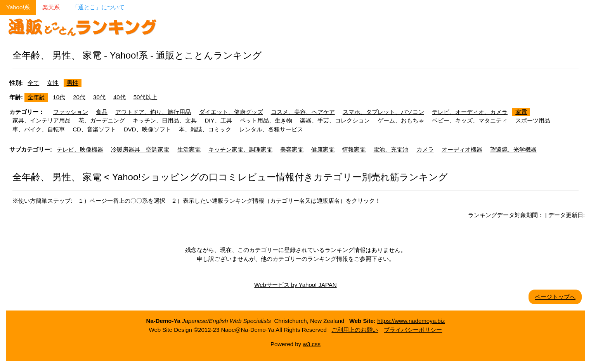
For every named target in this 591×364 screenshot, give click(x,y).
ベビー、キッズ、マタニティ (470, 120)
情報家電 (354, 149)
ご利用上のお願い (355, 330)
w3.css (312, 344)
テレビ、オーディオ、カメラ (470, 112)
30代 (99, 97)
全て (33, 83)
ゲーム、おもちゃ (401, 120)
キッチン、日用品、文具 (165, 120)
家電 (521, 112)
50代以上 (146, 97)
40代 (120, 97)
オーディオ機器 (462, 149)
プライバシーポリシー (413, 330)
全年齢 (36, 97)
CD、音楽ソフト (94, 129)
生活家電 (189, 149)
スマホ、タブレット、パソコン (383, 112)
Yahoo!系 (18, 7)
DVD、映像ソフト (147, 129)
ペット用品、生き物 (266, 120)
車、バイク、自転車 (39, 129)
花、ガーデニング (102, 120)
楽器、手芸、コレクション (335, 120)
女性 (53, 83)
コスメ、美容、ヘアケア (303, 112)
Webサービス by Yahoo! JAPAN (295, 285)
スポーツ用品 (533, 120)
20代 (79, 97)
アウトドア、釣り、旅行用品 (153, 112)
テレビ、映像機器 (80, 149)
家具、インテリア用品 (42, 120)
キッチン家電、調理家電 (240, 149)
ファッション (71, 112)
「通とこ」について (98, 7)
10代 (59, 97)
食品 (102, 112)
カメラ (425, 149)
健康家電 (323, 149)
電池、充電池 (391, 149)
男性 (73, 83)
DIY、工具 (218, 120)
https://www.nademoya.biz (411, 321)
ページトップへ (555, 297)
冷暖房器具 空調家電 (140, 149)
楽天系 (51, 7)
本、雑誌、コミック (205, 129)
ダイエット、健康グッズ (231, 112)
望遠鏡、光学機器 (513, 149)
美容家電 (292, 149)
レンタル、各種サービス (271, 129)
